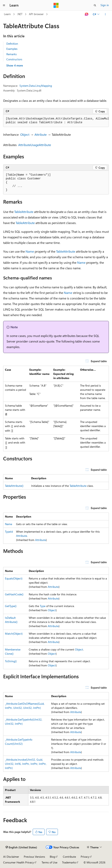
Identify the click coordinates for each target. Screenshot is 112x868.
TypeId (9, 532)
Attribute (41, 134)
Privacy (85, 857)
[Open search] (95, 5)
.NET (20, 14)
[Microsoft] (56, 5)
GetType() (11, 606)
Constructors (14, 59)
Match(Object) (14, 634)
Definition (12, 44)
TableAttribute (24, 212)
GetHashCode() (14, 594)
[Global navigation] (4, 5)
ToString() (11, 661)
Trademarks (69, 862)
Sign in (105, 5)
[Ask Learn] (87, 14)
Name (30, 251)
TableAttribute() (14, 486)
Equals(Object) (14, 578)
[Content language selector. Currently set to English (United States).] (21, 847)
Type (43, 606)
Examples (12, 49)
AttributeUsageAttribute (35, 145)
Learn (7, 14)
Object (25, 134)
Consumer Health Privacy (19, 862)
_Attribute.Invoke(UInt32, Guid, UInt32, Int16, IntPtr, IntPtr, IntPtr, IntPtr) (26, 764)
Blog (52, 857)
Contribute (69, 857)
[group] (56, 121)
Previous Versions (34, 857)
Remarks (11, 54)
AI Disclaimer (11, 857)
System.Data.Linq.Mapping (36, 86)
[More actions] (105, 14)
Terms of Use (49, 862)
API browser (36, 14)
